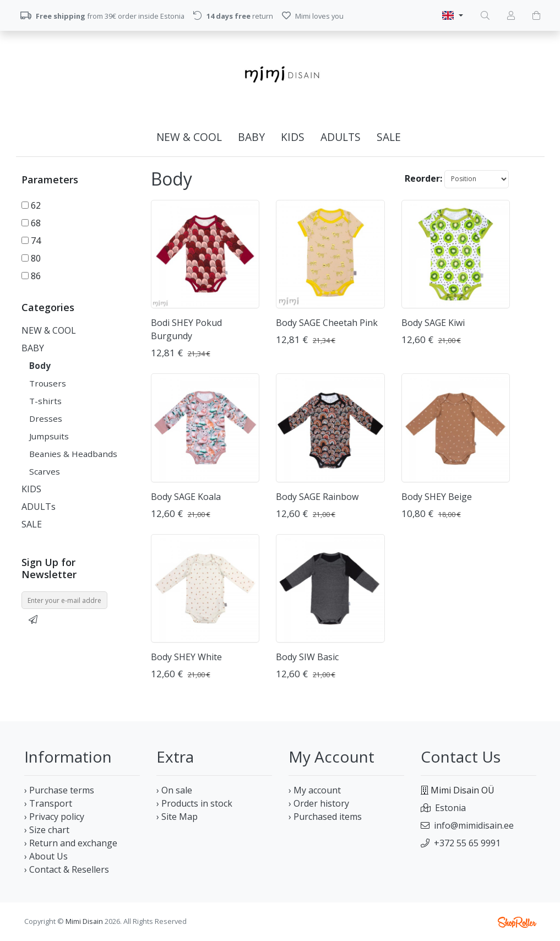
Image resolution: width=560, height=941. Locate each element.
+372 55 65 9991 (467, 843)
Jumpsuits (49, 436)
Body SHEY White (186, 657)
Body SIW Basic (307, 657)
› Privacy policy (54, 817)
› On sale (174, 790)
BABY (251, 137)
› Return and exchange (71, 843)
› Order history (319, 803)
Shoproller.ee (517, 922)
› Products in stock (194, 803)
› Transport (48, 803)
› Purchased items (325, 817)
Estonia (450, 808)
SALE (389, 137)
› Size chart (47, 830)
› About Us (46, 856)
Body (40, 366)
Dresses (46, 418)
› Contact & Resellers (67, 869)
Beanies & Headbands (73, 454)
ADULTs (341, 137)
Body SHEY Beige (437, 497)
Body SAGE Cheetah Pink (327, 323)
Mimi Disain (84, 921)
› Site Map (177, 817)
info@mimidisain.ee (474, 825)
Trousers (48, 383)
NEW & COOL (189, 137)
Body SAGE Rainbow (317, 497)
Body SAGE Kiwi (433, 323)
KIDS (293, 137)
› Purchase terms (59, 790)
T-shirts (45, 401)
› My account (315, 790)
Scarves (45, 471)
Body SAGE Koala (186, 497)
